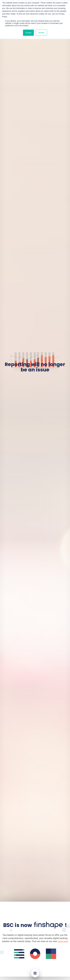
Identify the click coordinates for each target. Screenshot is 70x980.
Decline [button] (41, 33)
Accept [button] (28, 33)
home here (63, 941)
